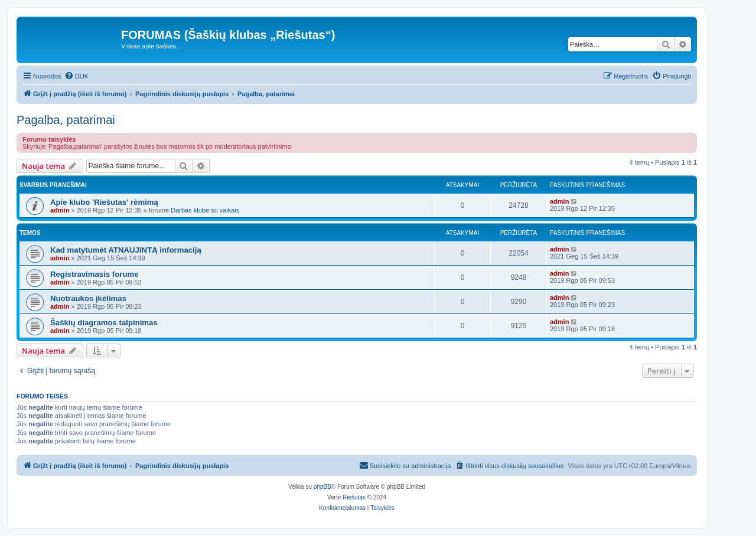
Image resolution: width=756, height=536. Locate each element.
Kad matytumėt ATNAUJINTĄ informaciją (126, 250)
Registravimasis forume (94, 274)
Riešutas (354, 497)
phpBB (322, 487)
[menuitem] (76, 76)
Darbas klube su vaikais (205, 210)
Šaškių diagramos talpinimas (104, 323)
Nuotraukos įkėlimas (88, 298)
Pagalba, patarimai (66, 120)
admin (60, 210)
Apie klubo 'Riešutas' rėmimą (104, 202)
